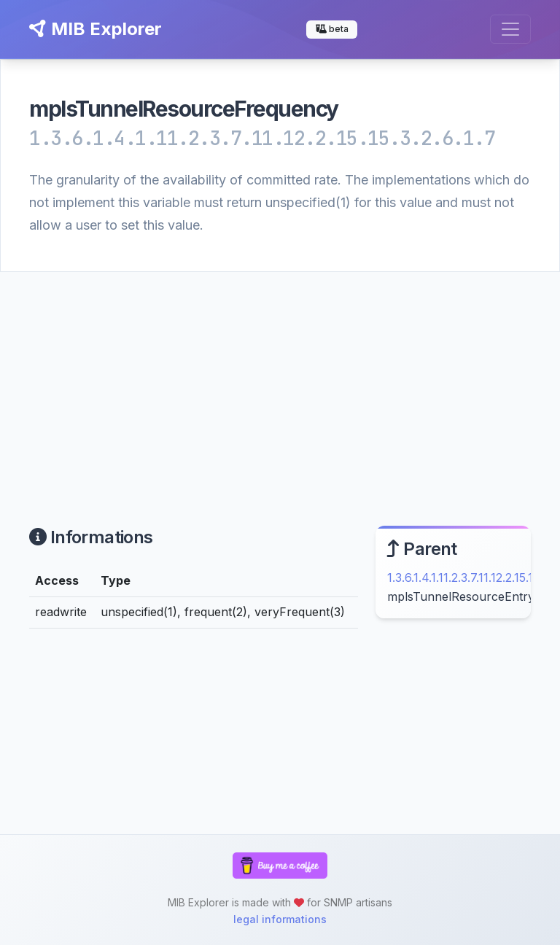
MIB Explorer (96, 29)
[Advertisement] (280, 381)
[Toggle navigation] (510, 29)
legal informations (280, 919)
